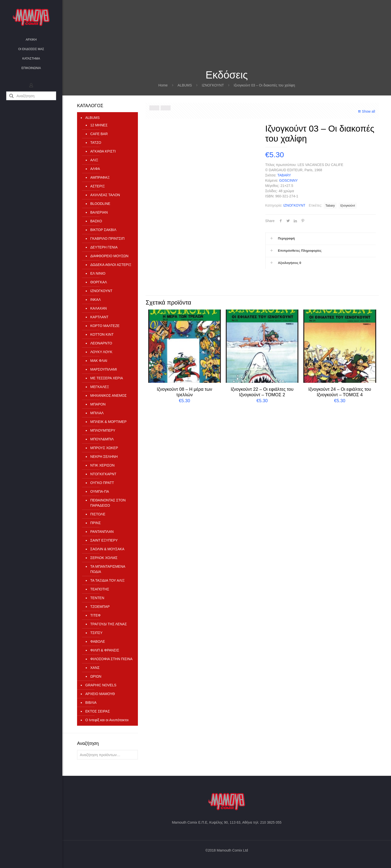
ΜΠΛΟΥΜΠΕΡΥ (103, 430)
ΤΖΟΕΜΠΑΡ (100, 607)
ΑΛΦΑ (95, 169)
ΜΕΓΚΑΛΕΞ (100, 387)
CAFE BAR (99, 134)
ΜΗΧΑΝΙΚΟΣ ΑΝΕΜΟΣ (108, 395)
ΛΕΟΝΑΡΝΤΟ (101, 343)
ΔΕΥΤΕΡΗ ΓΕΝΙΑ (104, 247)
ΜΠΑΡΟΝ (98, 404)
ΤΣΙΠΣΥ (96, 633)
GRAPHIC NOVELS (101, 685)
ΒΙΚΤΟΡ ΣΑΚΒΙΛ (103, 230)
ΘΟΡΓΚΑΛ (99, 282)
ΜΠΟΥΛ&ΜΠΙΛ (102, 439)
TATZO (96, 143)
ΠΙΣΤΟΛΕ (98, 514)
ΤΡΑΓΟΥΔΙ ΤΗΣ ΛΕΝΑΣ (109, 624)
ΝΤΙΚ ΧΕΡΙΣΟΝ (102, 465)
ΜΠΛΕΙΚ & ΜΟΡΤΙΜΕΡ (108, 422)
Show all (366, 111)
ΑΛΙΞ (94, 160)
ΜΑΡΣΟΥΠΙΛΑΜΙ (104, 369)
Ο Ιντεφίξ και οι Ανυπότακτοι (107, 720)
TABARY (284, 175)
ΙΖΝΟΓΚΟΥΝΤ (213, 85)
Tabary (330, 206)
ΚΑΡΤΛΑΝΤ (99, 317)
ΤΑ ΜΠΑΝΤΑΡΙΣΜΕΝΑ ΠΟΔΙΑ (108, 569)
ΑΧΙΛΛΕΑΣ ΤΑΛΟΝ (105, 195)
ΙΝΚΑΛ (96, 300)
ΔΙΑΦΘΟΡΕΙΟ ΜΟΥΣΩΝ (109, 256)
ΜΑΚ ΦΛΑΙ (99, 361)
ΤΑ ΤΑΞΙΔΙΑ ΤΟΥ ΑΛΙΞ (107, 580)
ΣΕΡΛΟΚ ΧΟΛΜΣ (104, 558)
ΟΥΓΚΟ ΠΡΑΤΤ (102, 483)
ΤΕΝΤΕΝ (97, 598)
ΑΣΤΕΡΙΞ (98, 186)
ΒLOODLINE (100, 204)
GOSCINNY (288, 180)
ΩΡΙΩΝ (96, 676)
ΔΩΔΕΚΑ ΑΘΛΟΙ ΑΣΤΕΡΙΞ (111, 265)
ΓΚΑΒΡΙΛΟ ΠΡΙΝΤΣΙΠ (107, 238)
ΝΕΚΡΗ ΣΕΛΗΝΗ (104, 457)
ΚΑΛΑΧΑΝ (98, 308)
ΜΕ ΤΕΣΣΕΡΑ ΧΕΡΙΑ (107, 378)
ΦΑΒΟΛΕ (98, 641)
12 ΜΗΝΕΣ (99, 125)
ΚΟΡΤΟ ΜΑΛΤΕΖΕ (105, 326)
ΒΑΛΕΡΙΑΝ (99, 212)
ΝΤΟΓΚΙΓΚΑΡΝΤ (103, 474)
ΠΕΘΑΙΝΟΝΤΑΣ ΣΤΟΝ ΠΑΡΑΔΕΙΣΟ (108, 503)
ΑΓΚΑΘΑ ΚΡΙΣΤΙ (103, 151)
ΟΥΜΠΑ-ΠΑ (100, 491)
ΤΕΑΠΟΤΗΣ (100, 589)
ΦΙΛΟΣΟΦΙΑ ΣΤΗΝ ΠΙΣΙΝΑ (111, 659)
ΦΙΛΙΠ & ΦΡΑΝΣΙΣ (105, 650)
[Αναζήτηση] (31, 96)
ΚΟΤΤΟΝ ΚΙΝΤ (102, 334)
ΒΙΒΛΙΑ (91, 703)
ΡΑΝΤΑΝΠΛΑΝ (102, 532)
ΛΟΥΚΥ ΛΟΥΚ (101, 352)
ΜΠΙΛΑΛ (97, 413)
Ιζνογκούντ (348, 206)
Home (163, 85)
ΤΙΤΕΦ (96, 615)
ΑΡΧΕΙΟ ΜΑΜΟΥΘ (100, 694)
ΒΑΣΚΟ (96, 221)
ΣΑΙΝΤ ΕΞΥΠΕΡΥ (104, 540)
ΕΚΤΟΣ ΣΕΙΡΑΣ (98, 711)
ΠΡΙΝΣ (96, 523)
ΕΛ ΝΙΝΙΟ (98, 273)
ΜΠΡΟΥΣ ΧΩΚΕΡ (104, 448)
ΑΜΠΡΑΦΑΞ (100, 177)
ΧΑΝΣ (95, 668)
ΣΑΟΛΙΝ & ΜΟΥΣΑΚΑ (107, 549)
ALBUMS (185, 85)
